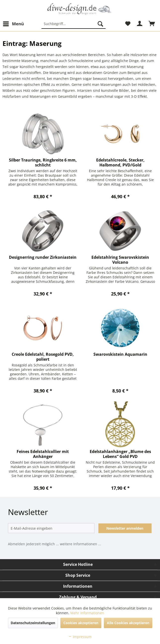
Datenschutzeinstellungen (33, 623)
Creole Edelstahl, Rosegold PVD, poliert (43, 357)
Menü (13, 23)
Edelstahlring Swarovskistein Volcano (120, 260)
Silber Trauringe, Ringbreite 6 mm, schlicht (43, 162)
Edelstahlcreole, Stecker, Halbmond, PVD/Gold (120, 162)
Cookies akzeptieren (81, 623)
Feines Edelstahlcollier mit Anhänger (43, 454)
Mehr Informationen (87, 613)
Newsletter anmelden (125, 528)
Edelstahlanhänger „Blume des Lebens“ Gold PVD (120, 454)
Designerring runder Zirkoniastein (43, 257)
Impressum (80, 637)
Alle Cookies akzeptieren (128, 623)
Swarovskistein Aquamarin (120, 354)
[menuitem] (13, 24)
